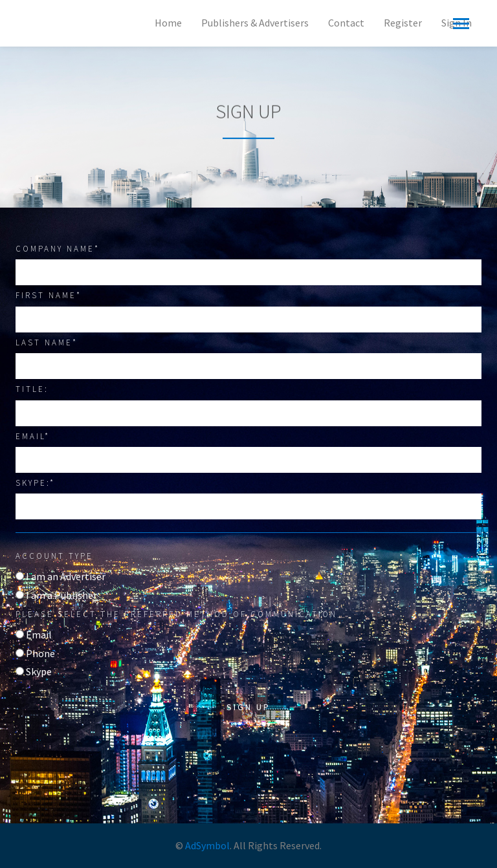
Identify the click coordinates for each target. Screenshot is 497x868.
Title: (32, 389)
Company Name (58, 249)
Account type (54, 556)
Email (33, 436)
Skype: (35, 483)
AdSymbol (207, 845)
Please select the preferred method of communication (176, 614)
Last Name (47, 342)
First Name (49, 295)
